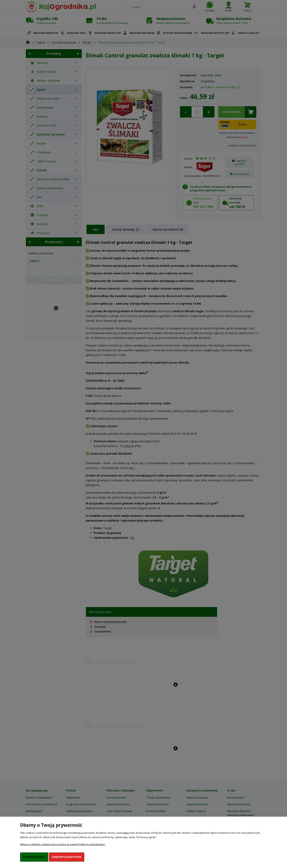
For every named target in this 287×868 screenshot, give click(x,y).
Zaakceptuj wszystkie (67, 857)
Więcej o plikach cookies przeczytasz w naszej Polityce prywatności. (63, 844)
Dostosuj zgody (34, 857)
